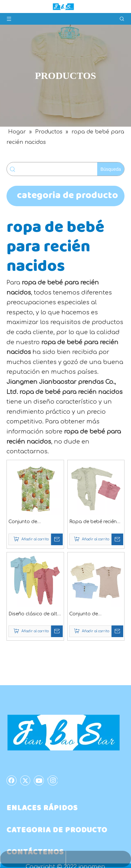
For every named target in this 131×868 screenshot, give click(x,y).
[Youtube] (39, 780)
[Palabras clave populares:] (111, 169)
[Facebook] (12, 780)
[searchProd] (58, 169)
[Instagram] (52, 780)
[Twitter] (25, 780)
